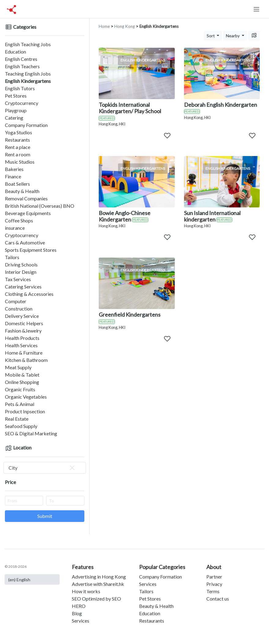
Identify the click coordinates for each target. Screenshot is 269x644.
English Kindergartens (28, 81)
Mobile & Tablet (22, 375)
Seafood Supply (21, 426)
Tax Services (18, 279)
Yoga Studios (18, 132)
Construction (19, 309)
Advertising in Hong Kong (99, 577)
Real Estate (17, 419)
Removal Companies (26, 198)
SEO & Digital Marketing (31, 433)
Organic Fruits (20, 389)
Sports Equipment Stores (31, 250)
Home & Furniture (24, 353)
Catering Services (23, 287)
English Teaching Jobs (28, 44)
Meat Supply (18, 367)
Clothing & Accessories (29, 294)
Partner (214, 577)
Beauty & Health (22, 191)
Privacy (214, 584)
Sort (211, 36)
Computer (16, 301)
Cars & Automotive (25, 242)
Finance (13, 176)
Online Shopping (22, 382)
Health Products (22, 338)
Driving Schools (21, 264)
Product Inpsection (25, 411)
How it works (86, 591)
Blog (77, 613)
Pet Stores (16, 96)
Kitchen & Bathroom (26, 360)
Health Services (21, 345)
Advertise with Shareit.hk (98, 584)
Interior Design (21, 272)
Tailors (12, 257)
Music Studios (20, 162)
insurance (15, 228)
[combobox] (45, 468)
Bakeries (14, 169)
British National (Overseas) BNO (40, 206)
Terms (213, 591)
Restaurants (17, 140)
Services (81, 621)
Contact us (218, 599)
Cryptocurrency (22, 103)
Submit (45, 516)
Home (104, 26)
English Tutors (20, 88)
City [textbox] (42, 468)
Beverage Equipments (28, 213)
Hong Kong (125, 26)
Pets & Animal (20, 404)
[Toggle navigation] (256, 9)
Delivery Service (22, 316)
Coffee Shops (19, 220)
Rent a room (18, 154)
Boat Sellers (17, 184)
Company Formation (26, 125)
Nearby (233, 36)
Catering (14, 118)
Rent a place (18, 147)
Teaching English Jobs (28, 74)
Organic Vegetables (26, 397)
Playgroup (16, 110)
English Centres (21, 59)
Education (15, 52)
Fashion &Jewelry (23, 331)
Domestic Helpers (24, 323)
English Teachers (22, 66)
